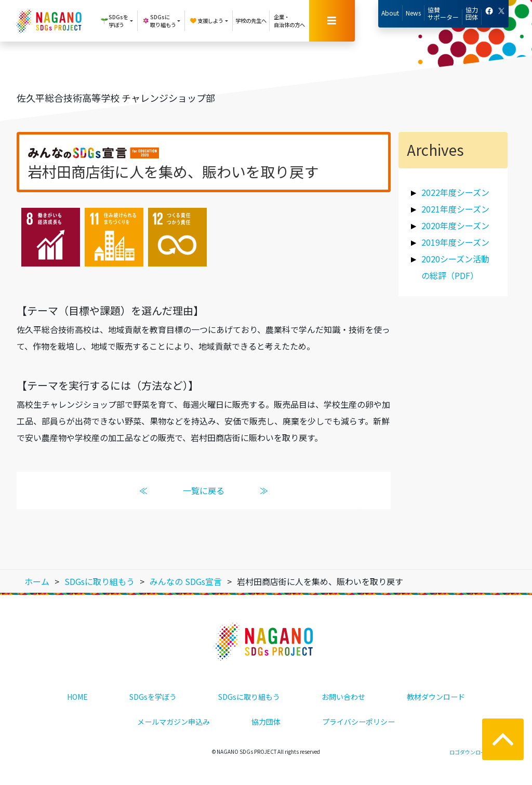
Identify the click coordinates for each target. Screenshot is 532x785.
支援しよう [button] (206, 21)
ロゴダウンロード (470, 752)
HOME (77, 697)
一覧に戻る (204, 490)
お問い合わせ (343, 697)
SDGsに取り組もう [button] (159, 21)
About (390, 13)
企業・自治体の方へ (289, 21)
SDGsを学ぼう (153, 697)
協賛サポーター (443, 13)
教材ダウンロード (436, 697)
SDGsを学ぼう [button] (114, 21)
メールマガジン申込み (174, 722)
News (413, 13)
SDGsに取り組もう (249, 697)
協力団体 (472, 13)
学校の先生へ (251, 21)
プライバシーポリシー (358, 722)
